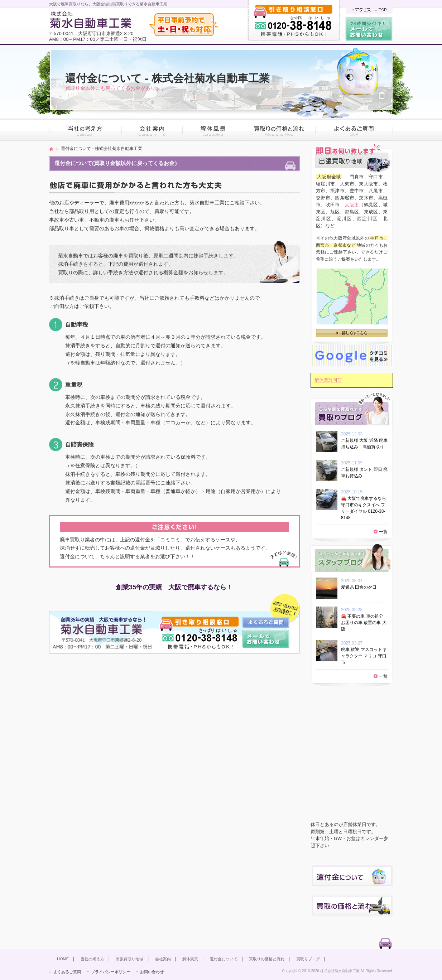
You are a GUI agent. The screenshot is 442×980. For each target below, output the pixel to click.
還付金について (224, 959)
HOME (63, 959)
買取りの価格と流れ (267, 959)
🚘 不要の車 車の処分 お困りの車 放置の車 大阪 (364, 623)
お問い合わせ (152, 972)
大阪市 (352, 205)
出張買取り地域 (129, 959)
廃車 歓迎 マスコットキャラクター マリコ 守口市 (364, 656)
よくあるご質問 (67, 972)
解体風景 (190, 959)
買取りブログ (308, 959)
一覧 (383, 532)
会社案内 (163, 959)
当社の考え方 (92, 959)
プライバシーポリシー (111, 972)
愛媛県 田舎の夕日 (361, 587)
